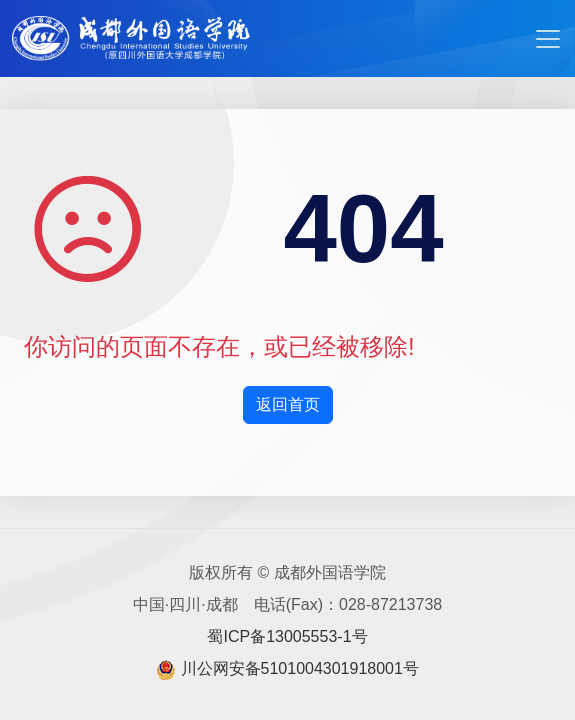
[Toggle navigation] (548, 39)
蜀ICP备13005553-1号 (287, 636)
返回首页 (288, 404)
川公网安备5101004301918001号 (300, 668)
